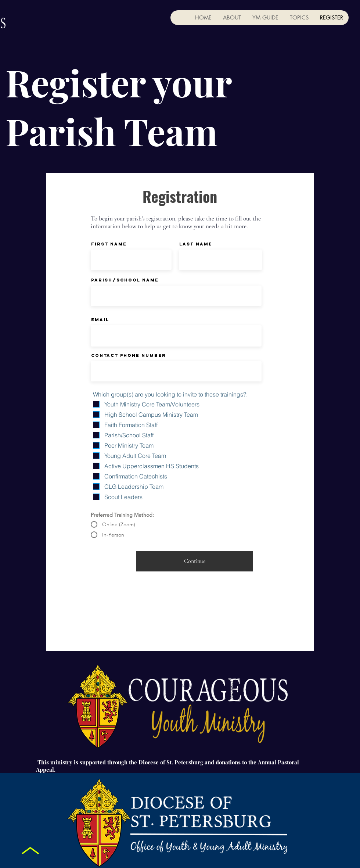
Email (100, 320)
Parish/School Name (125, 280)
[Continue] (195, 561)
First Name (109, 244)
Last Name (196, 244)
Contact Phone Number (129, 355)
